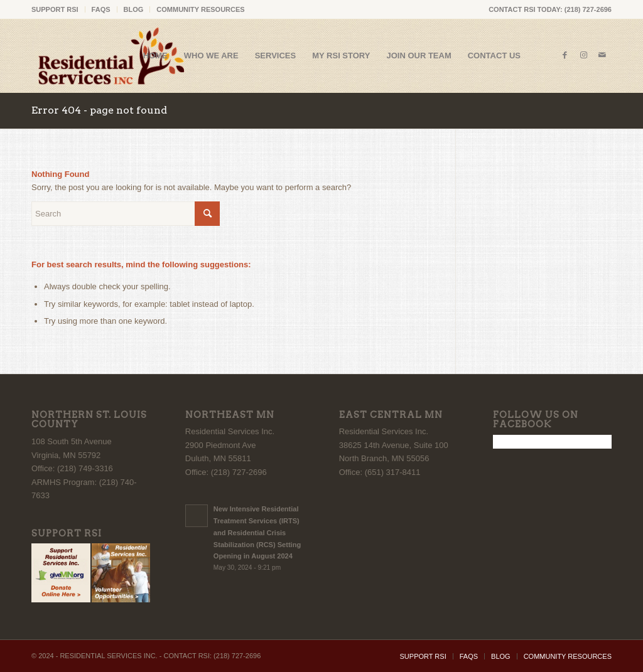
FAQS (101, 9)
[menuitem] (58, 9)
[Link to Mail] (602, 55)
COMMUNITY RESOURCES (200, 9)
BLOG (134, 9)
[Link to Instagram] (583, 55)
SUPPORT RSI (55, 9)
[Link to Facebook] (565, 55)
